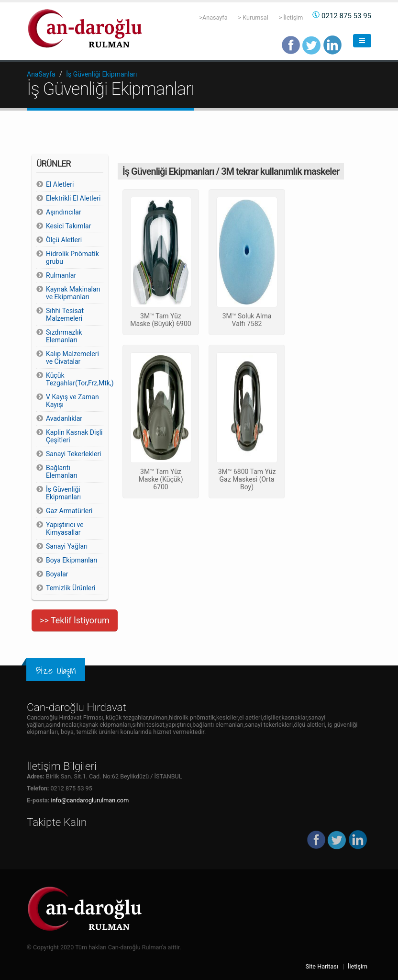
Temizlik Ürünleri (71, 588)
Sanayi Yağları (67, 546)
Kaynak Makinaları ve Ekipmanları (73, 293)
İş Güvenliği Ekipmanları (101, 74)
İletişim (358, 966)
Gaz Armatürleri (69, 511)
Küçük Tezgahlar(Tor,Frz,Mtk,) (75, 379)
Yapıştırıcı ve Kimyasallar (65, 529)
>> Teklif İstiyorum (75, 620)
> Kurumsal (253, 17)
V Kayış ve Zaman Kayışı (72, 401)
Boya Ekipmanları (72, 560)
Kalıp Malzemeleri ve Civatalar (72, 358)
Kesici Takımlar (68, 226)
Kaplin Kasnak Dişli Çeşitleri (74, 436)
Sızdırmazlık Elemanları (64, 336)
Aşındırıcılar (64, 212)
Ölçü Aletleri (64, 240)
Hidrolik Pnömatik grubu (72, 258)
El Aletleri (60, 184)
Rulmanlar (61, 275)
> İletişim (291, 17)
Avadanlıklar (64, 418)
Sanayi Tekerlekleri (74, 454)
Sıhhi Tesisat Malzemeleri (65, 315)
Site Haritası (322, 966)
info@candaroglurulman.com (90, 800)
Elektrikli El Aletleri (73, 198)
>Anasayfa (213, 17)
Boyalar (57, 574)
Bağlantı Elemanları (62, 472)
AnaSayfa (41, 74)
